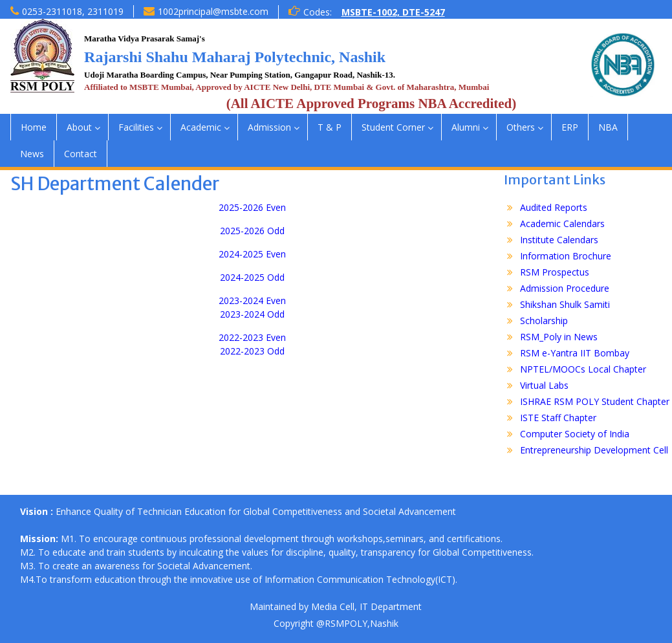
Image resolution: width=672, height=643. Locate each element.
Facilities (136, 127)
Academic (201, 127)
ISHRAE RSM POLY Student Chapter (595, 401)
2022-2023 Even (252, 337)
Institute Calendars (559, 240)
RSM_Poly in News (559, 337)
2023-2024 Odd (252, 314)
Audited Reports (554, 207)
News (32, 154)
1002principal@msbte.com (213, 11)
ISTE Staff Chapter (558, 418)
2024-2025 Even (252, 254)
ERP (570, 127)
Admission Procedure (565, 288)
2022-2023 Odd (252, 351)
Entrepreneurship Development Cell (594, 450)
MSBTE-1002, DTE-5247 (393, 12)
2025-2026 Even (252, 207)
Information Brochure (566, 256)
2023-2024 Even (252, 300)
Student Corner (393, 127)
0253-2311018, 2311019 (73, 11)
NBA (608, 127)
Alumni (466, 127)
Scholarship (544, 321)
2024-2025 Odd (252, 277)
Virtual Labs (544, 385)
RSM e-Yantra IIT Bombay (575, 353)
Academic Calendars (562, 223)
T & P (330, 127)
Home (34, 127)
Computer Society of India (575, 434)
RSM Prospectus (555, 272)
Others (521, 127)
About (79, 127)
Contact (81, 154)
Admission (269, 127)
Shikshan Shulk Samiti (565, 304)
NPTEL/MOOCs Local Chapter (583, 369)
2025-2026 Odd (252, 231)
